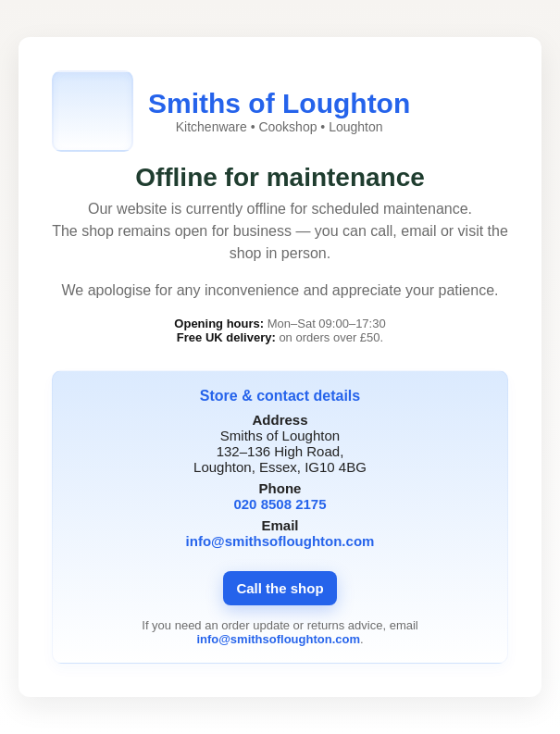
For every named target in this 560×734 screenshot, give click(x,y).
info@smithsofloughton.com (280, 541)
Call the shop (280, 588)
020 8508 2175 (280, 504)
